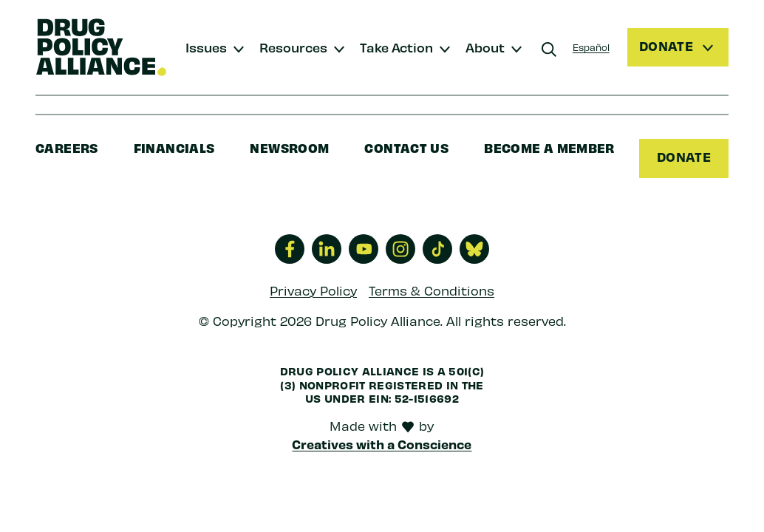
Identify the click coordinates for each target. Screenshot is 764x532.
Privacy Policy (313, 290)
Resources (293, 47)
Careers (67, 147)
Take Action (396, 47)
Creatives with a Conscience (382, 444)
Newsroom (289, 147)
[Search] (549, 50)
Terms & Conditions (432, 290)
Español (591, 47)
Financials (174, 147)
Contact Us (406, 147)
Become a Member (549, 147)
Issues (206, 47)
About (485, 47)
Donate (684, 157)
